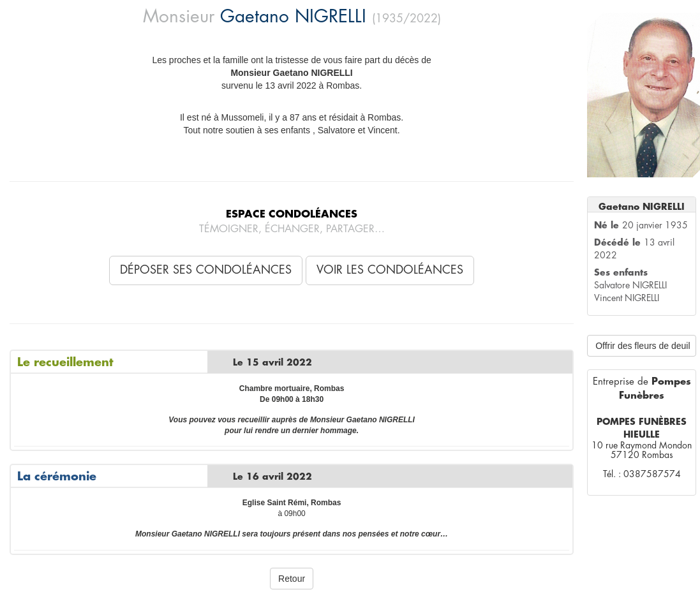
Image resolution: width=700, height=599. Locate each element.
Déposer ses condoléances (206, 270)
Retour (292, 579)
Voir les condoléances (390, 270)
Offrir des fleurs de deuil (643, 346)
